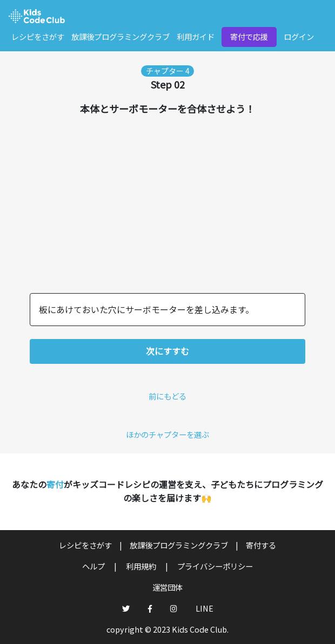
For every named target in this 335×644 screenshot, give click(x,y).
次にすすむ (167, 351)
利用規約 (142, 566)
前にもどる (167, 396)
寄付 (55, 484)
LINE (205, 608)
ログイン (299, 36)
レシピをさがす (38, 36)
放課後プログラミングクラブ (120, 36)
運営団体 (167, 587)
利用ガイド (196, 36)
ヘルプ (94, 566)
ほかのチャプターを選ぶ (167, 434)
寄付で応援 (249, 36)
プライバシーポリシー (215, 566)
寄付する (261, 545)
